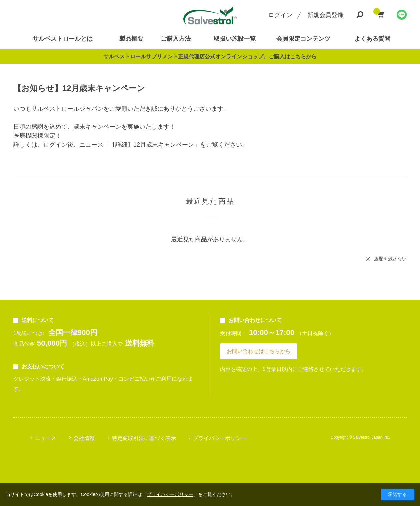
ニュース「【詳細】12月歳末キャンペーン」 (140, 145)
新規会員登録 (325, 15)
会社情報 (84, 438)
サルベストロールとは (63, 39)
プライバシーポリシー (220, 438)
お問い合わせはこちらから (259, 351)
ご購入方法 (176, 39)
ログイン (280, 15)
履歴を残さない (390, 259)
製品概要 (131, 39)
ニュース (46, 438)
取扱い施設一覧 (235, 39)
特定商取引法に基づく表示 (144, 438)
